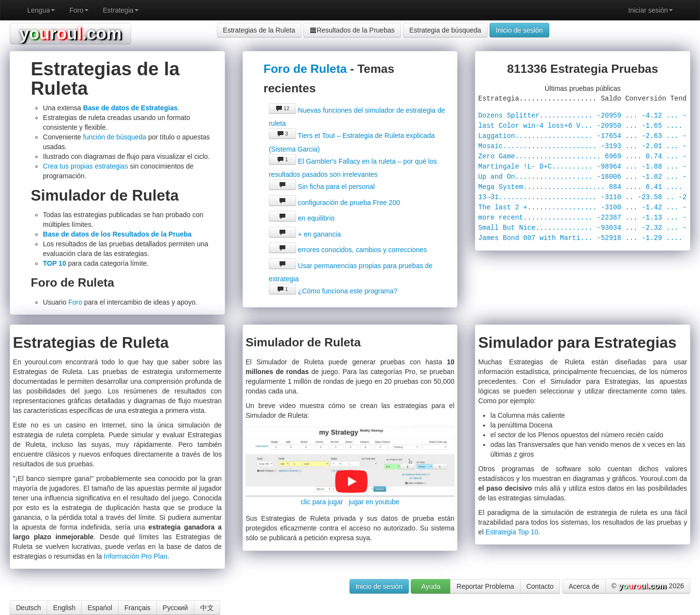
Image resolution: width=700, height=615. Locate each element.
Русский (175, 608)
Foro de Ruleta (305, 69)
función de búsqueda (115, 137)
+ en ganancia (305, 234)
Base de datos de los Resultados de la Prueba (117, 234)
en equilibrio (302, 218)
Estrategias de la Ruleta (259, 30)
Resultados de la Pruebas (352, 30)
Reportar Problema (485, 586)
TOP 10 (54, 263)
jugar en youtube (374, 502)
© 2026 (648, 586)
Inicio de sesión (519, 30)
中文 (207, 608)
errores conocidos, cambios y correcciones (348, 250)
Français (138, 608)
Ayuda (431, 586)
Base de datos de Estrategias (131, 108)
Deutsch (28, 608)
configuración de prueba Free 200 (334, 203)
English (64, 608)
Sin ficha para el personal (322, 187)
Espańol (100, 608)
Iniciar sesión (650, 10)
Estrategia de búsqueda (445, 30)
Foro (79, 10)
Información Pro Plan (135, 556)
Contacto (540, 586)
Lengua (41, 10)
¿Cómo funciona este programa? (333, 291)
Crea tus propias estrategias (85, 166)
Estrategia (121, 10)
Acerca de (584, 586)
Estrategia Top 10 (512, 532)
